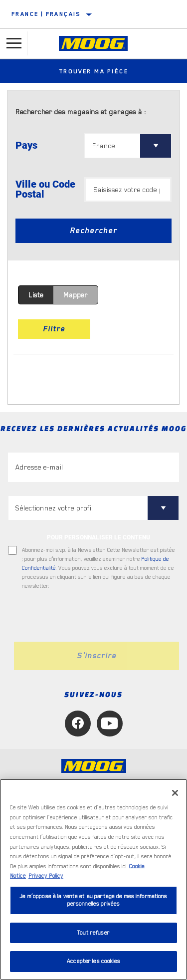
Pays (26, 145)
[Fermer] (175, 793)
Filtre (54, 329)
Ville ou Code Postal (45, 189)
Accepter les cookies (93, 961)
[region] (93, 879)
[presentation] (91, 616)
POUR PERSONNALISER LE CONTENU (98, 537)
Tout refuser (93, 933)
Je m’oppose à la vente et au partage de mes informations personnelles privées (93, 900)
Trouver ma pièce (94, 71)
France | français (46, 14)
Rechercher (93, 231)
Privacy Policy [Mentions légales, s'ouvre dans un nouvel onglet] (46, 876)
